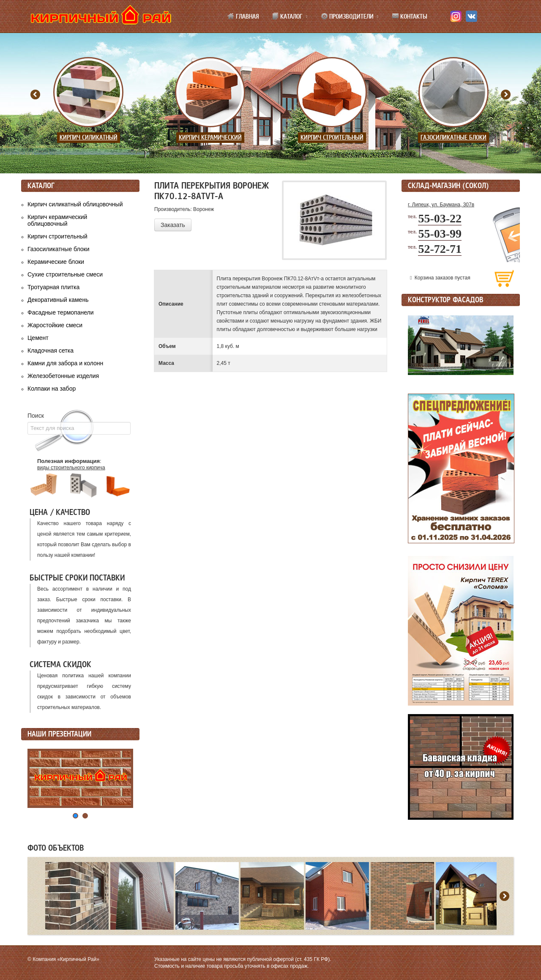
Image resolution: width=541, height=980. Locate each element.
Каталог (287, 16)
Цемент (38, 338)
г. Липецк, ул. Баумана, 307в (441, 205)
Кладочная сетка (51, 350)
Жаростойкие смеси (55, 325)
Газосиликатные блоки (454, 138)
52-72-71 (440, 249)
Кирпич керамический (210, 138)
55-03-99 (440, 234)
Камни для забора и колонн (65, 363)
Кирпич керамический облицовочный (57, 220)
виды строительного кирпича (71, 468)
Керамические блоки (56, 262)
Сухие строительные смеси (65, 274)
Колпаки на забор (52, 389)
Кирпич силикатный (89, 138)
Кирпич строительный (332, 138)
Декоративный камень (58, 300)
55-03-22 (440, 218)
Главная (243, 16)
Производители (347, 16)
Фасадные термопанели (61, 312)
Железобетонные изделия (63, 376)
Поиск (36, 416)
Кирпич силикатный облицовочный (75, 204)
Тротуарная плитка (53, 287)
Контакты (410, 16)
